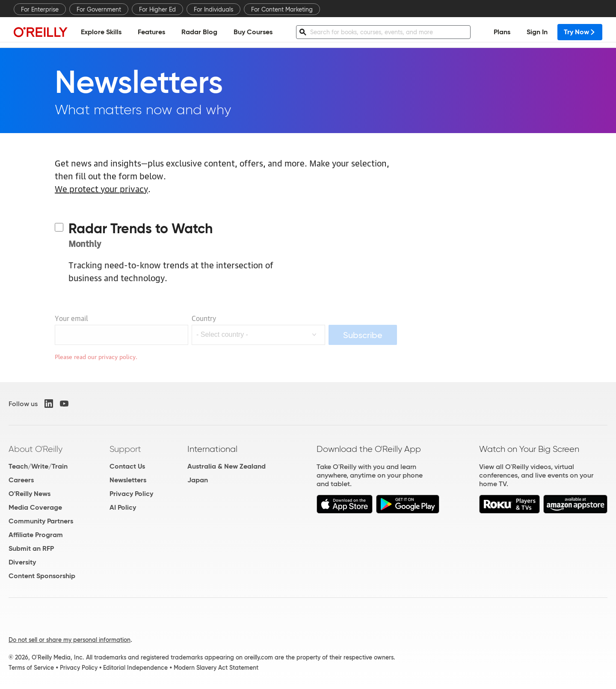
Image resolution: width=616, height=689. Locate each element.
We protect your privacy (101, 188)
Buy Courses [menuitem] (253, 32)
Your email (71, 318)
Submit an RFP (31, 548)
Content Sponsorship (42, 576)
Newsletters (128, 480)
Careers (21, 480)
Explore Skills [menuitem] (101, 32)
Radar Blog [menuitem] (199, 32)
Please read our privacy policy (95, 356)
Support (125, 449)
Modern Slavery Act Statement (216, 668)
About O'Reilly (36, 449)
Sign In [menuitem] (537, 32)
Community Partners (41, 521)
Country (204, 318)
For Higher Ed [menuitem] (157, 9)
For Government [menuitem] (99, 9)
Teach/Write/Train (38, 466)
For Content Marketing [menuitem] (282, 9)
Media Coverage (35, 507)
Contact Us (127, 466)
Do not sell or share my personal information (70, 640)
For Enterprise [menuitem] (40, 9)
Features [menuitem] (151, 32)
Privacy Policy (131, 494)
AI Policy (123, 507)
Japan (198, 480)
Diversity (22, 562)
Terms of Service (31, 668)
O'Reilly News (30, 494)
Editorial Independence (135, 668)
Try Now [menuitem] (580, 32)
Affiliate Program (36, 535)
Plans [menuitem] (502, 32)
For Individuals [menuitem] (213, 9)
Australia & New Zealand (227, 466)
